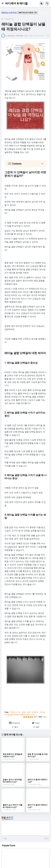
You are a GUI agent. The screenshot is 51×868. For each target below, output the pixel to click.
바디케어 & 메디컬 (16, 3)
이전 (46, 838)
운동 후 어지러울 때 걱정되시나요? (38, 755)
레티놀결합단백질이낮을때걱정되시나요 (20, 715)
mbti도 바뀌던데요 (25, 13)
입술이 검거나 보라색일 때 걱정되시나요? (12, 781)
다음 (5, 838)
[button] (3, 3)
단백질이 (35, 712)
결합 (23, 712)
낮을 (28, 712)
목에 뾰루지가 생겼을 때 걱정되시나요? (13, 755)
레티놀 (42, 712)
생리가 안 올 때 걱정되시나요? (38, 781)
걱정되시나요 (9, 19)
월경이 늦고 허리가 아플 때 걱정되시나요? (13, 806)
